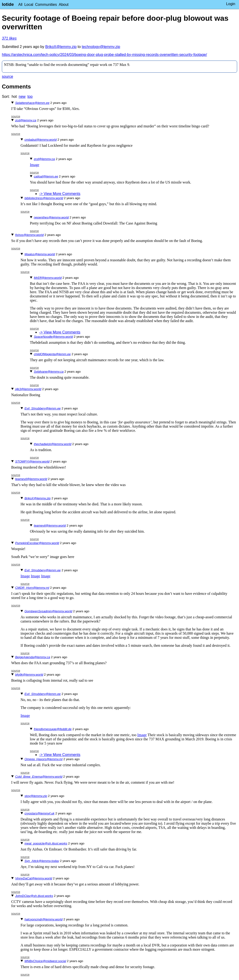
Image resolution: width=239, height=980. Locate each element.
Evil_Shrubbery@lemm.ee (43, 408)
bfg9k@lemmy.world (29, 675)
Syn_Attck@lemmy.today (42, 861)
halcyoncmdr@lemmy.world (44, 919)
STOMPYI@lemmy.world (32, 461)
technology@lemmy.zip (101, 47)
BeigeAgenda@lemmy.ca (33, 657)
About (64, 5)
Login (231, 4)
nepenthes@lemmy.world (51, 217)
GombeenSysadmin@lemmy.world (48, 611)
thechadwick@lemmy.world (53, 444)
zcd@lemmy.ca (26, 120)
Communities (46, 5)
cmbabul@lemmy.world (41, 140)
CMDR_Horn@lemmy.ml (32, 588)
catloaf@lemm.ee (46, 176)
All (20, 5)
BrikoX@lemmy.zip (61, 47)
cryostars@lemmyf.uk (39, 813)
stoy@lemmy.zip (36, 796)
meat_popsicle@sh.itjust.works (46, 843)
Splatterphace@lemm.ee (32, 103)
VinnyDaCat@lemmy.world (34, 878)
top (30, 97)
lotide (8, 4)
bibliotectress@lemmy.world (44, 198)
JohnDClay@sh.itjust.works (34, 896)
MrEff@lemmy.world (48, 278)
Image (35, 165)
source (7, 77)
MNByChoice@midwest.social (45, 961)
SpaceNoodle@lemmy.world (53, 337)
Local (29, 5)
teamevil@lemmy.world (31, 479)
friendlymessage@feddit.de (53, 729)
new (22, 97)
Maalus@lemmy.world (40, 254)
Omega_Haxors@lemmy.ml (44, 759)
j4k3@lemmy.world (28, 389)
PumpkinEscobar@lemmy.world (37, 543)
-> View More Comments (60, 194)
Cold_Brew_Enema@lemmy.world (39, 777)
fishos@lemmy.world (29, 235)
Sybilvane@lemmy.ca (49, 372)
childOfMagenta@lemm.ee (52, 354)
